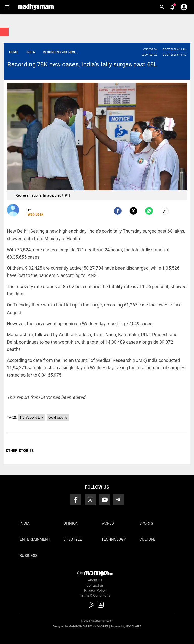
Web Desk (35, 214)
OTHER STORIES (20, 451)
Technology (114, 539)
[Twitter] (133, 211)
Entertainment (35, 539)
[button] (7, 7)
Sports (146, 523)
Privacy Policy (95, 590)
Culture (147, 539)
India (25, 523)
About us (95, 580)
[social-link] (165, 211)
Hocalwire (134, 626)
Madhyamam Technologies (89, 626)
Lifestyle (73, 539)
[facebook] (118, 211)
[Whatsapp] (149, 211)
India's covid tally (32, 418)
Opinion (71, 523)
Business (29, 556)
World (108, 523)
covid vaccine (58, 418)
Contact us (95, 585)
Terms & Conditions (95, 595)
